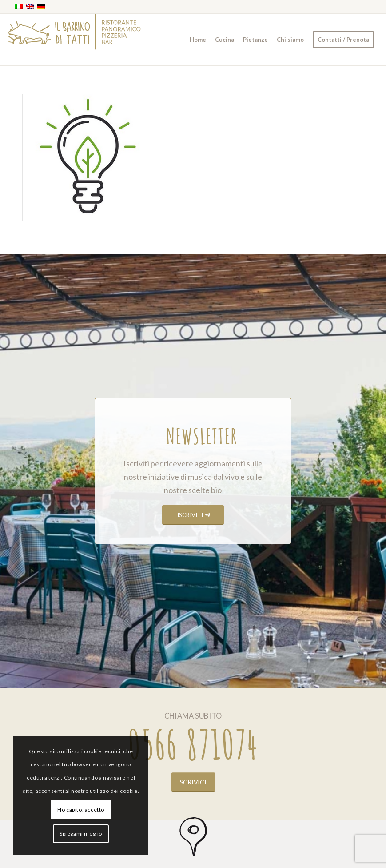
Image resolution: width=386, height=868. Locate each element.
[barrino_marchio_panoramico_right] (74, 40)
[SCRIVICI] (193, 782)
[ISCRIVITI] (193, 515)
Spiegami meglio (81, 834)
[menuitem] (198, 40)
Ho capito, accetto (81, 810)
